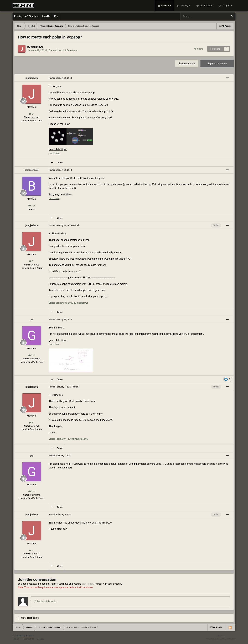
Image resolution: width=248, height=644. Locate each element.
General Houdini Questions (63, 50)
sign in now (88, 584)
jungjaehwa (37, 47)
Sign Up (46, 16)
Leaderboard (206, 6)
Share (199, 49)
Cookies (41, 639)
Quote (60, 163)
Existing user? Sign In (26, 16)
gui (32, 319)
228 (32, 206)
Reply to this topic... (46, 601)
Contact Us (29, 639)
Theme (17, 639)
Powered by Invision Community (221, 639)
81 (32, 114)
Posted (60, 78)
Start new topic (187, 64)
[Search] (196, 16)
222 (32, 355)
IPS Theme (18, 636)
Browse (165, 6)
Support (226, 6)
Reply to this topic (217, 64)
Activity (184, 6)
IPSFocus (30, 636)
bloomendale (32, 170)
